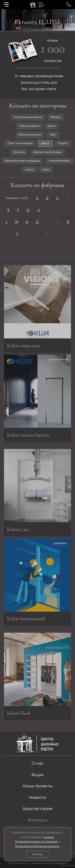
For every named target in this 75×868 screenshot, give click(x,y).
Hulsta (30, 170)
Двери (45, 143)
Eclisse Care (18, 530)
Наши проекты (38, 786)
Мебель (56, 117)
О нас (37, 764)
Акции (37, 775)
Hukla (46, 170)
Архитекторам (38, 809)
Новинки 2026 (17, 198)
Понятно (37, 854)
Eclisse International (26, 618)
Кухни (52, 126)
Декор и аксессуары (48, 152)
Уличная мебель (59, 161)
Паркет (63, 143)
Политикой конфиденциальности (37, 846)
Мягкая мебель (29, 126)
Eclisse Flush (19, 714)
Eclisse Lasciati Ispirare (28, 434)
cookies (49, 837)
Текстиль (19, 152)
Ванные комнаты (30, 135)
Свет (53, 135)
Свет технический (20, 143)
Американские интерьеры (22, 161)
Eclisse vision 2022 (23, 346)
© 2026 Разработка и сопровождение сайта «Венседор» (38, 863)
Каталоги (38, 820)
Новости (37, 798)
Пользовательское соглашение (36, 842)
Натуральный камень (28, 117)
